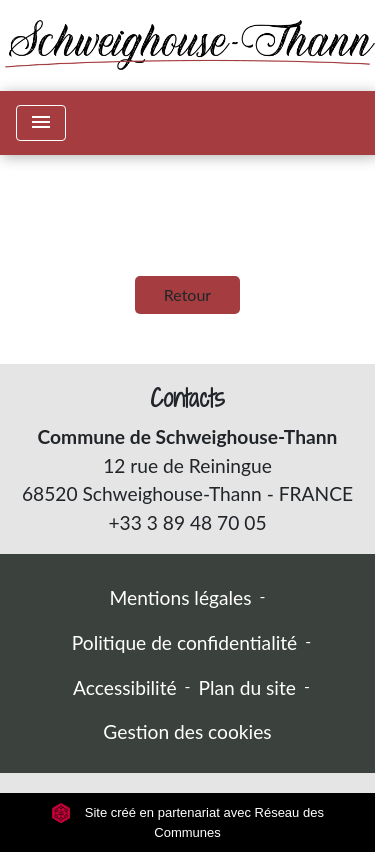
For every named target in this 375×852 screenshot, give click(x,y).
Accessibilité (125, 687)
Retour (187, 294)
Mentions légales (181, 597)
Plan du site (247, 687)
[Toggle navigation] (41, 123)
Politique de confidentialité (184, 642)
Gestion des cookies (187, 731)
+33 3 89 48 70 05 (187, 522)
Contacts (187, 398)
